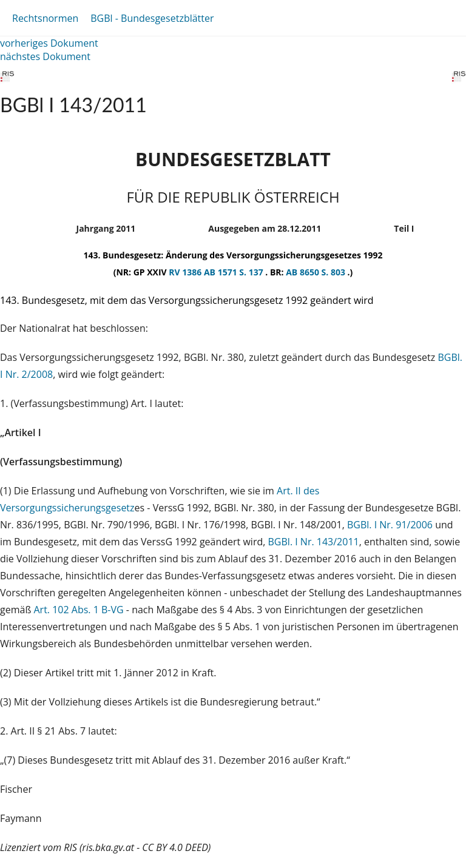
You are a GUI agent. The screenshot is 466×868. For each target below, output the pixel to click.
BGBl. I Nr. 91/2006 (390, 525)
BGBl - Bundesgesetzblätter (152, 18)
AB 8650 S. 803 (316, 272)
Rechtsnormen (45, 18)
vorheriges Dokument (49, 43)
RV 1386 (186, 272)
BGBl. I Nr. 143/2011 (314, 542)
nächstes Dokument (45, 56)
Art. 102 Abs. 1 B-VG (79, 610)
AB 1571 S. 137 (235, 272)
